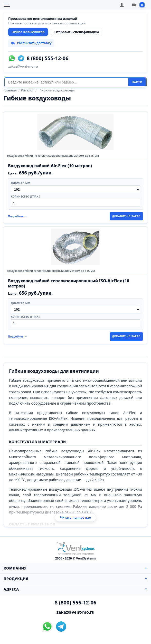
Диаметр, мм (21, 183)
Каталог (27, 90)
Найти (137, 82)
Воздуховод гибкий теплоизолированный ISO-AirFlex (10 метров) (69, 283)
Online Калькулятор (28, 32)
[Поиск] (66, 82)
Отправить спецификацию (77, 32)
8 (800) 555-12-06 (48, 58)
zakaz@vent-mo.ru (23, 66)
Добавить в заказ (126, 216)
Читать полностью (76, 517)
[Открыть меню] (7, 5)
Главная (10, 90)
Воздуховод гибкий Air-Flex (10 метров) (50, 166)
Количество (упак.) (26, 197)
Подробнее (18, 216)
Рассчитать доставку (31, 43)
